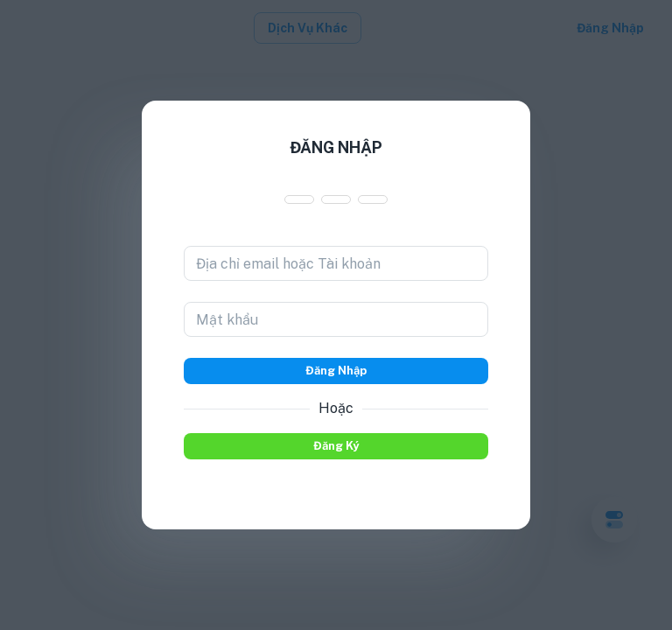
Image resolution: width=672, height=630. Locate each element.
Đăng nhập (336, 371)
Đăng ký (336, 446)
